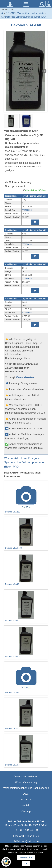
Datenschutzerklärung (26, 777)
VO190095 (27, 278)
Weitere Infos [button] (26, 857)
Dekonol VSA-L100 (26, 534)
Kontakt (26, 805)
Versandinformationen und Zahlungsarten (26, 788)
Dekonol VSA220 (26, 498)
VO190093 (27, 210)
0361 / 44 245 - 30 (29, 836)
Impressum (26, 800)
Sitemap (26, 811)
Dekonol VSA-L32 (26, 642)
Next (44, 71)
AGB (26, 794)
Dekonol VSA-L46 (26, 751)
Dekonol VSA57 (26, 678)
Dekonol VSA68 (26, 606)
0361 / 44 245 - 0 (28, 830)
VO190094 (27, 244)
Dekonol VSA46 (26, 570)
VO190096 (27, 313)
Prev (8, 71)
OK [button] (26, 864)
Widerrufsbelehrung (26, 782)
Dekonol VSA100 (26, 714)
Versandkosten (25, 377)
